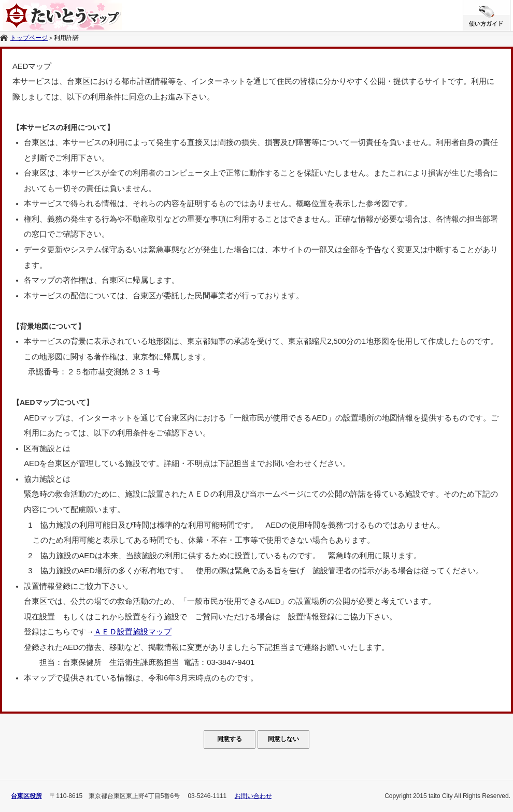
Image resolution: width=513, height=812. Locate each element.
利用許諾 (66, 38)
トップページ (29, 38)
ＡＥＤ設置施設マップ (133, 632)
